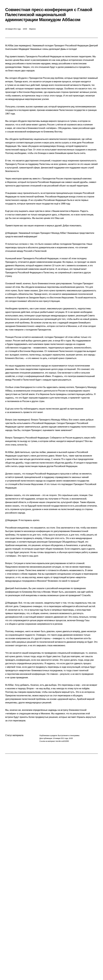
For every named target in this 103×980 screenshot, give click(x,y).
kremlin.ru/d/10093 (62, 741)
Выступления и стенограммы (69, 735)
